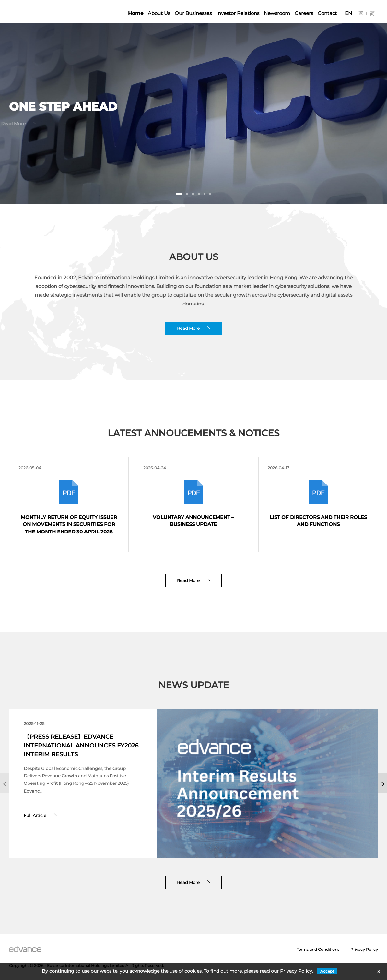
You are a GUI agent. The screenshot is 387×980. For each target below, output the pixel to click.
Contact (327, 13)
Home (136, 13)
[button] (179, 194)
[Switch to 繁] (361, 13)
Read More (188, 328)
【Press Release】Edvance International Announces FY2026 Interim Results (81, 746)
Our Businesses (193, 13)
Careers (304, 13)
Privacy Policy (364, 949)
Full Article (35, 815)
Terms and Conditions (318, 949)
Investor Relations (238, 13)
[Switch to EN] (348, 13)
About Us (159, 13)
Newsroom (277, 13)
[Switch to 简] (372, 13)
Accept (327, 971)
